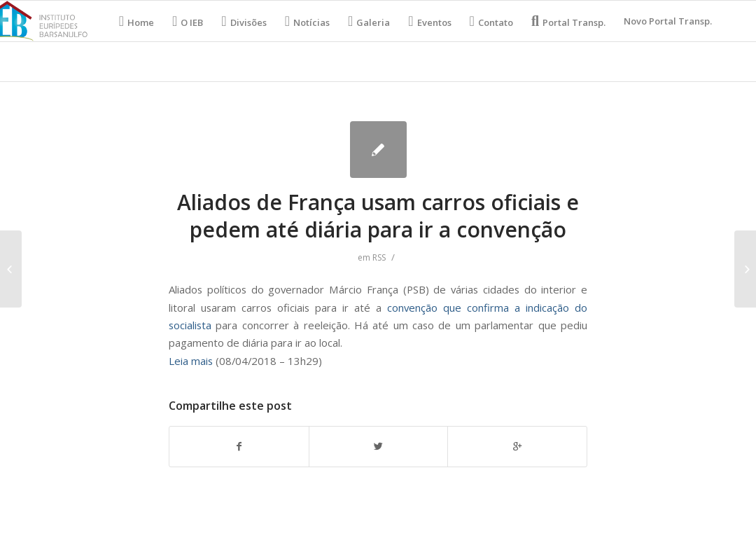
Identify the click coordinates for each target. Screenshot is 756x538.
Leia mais (191, 361)
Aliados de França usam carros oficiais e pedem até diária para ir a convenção (378, 216)
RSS (379, 257)
